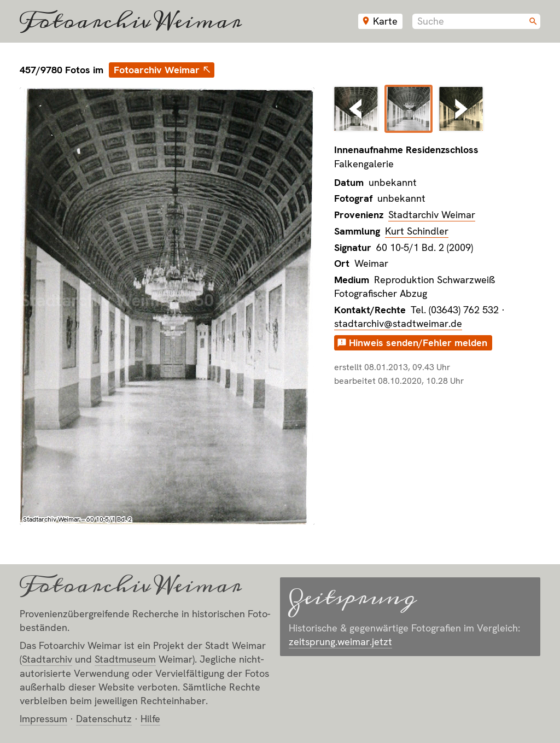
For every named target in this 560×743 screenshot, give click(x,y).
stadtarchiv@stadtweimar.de (398, 323)
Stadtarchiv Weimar (432, 215)
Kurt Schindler (417, 231)
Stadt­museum (125, 659)
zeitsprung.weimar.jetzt (340, 642)
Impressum (43, 719)
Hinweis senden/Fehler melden (418, 343)
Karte (385, 21)
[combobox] (476, 21)
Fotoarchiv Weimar (131, 21)
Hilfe (150, 719)
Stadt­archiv (47, 659)
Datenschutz (104, 719)
